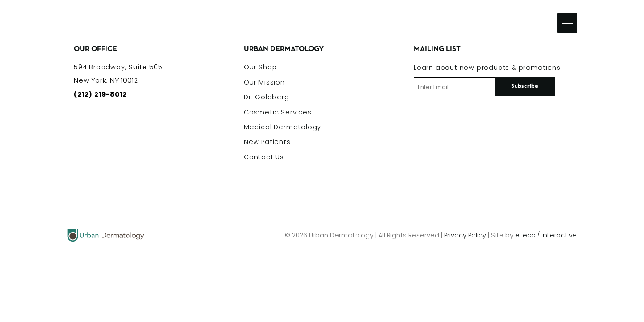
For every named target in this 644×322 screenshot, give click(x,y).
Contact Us (264, 157)
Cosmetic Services (278, 112)
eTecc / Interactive (546, 235)
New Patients (267, 142)
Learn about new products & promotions (487, 68)
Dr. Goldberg (267, 97)
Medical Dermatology (282, 127)
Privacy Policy (465, 235)
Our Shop (260, 67)
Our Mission (264, 82)
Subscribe (525, 86)
